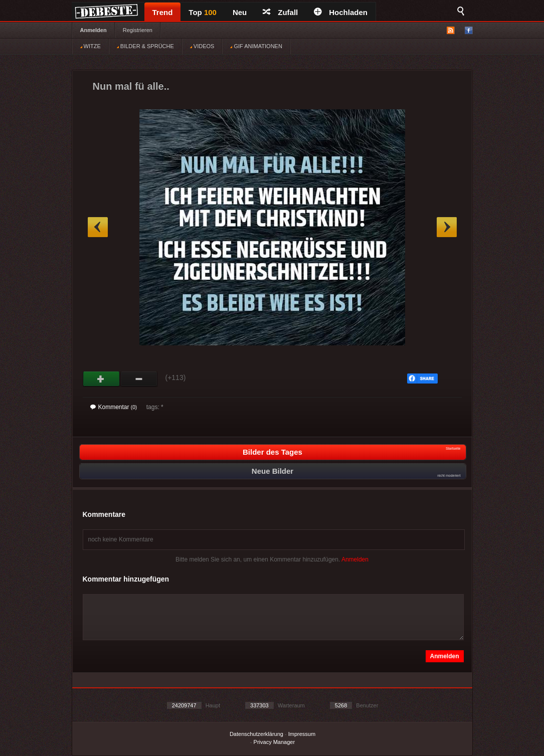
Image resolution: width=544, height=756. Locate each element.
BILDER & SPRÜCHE (145, 46)
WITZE (90, 46)
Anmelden (94, 30)
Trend (163, 12)
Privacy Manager (275, 742)
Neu (240, 12)
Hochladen (341, 12)
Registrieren (138, 30)
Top (203, 12)
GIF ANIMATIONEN (256, 46)
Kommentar (114, 407)
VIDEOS (202, 46)
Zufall (280, 12)
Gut (102, 379)
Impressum (302, 734)
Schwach (139, 379)
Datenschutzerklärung (256, 734)
